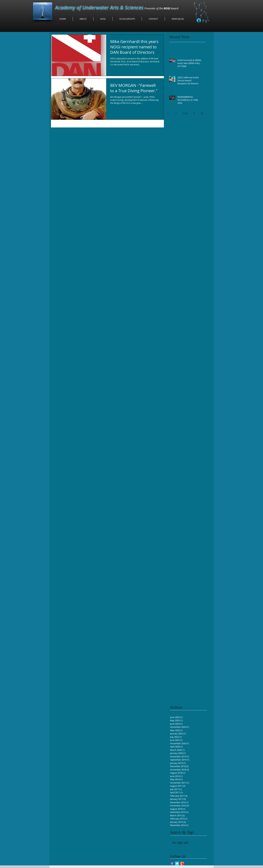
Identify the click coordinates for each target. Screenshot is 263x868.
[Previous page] (176, 113)
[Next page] (194, 113)
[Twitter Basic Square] (177, 864)
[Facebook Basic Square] (172, 864)
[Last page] (202, 113)
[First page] (168, 113)
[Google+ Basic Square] (182, 864)
